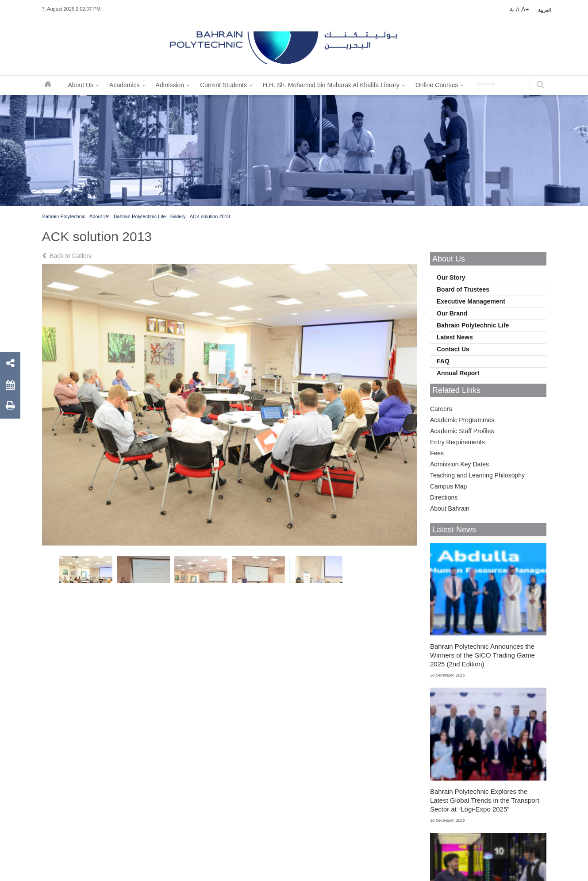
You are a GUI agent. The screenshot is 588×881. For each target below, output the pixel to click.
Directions (444, 497)
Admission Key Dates (459, 464)
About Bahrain (450, 508)
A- (512, 10)
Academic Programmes (462, 420)
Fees (437, 453)
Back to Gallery (68, 256)
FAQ (443, 361)
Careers (441, 409)
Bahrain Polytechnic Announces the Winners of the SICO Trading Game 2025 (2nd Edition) (482, 655)
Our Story (451, 277)
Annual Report (458, 373)
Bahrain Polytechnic (64, 216)
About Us (99, 216)
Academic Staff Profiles (462, 431)
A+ (525, 9)
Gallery (178, 216)
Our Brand (452, 313)
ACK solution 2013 (210, 216)
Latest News (455, 337)
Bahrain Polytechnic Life (140, 216)
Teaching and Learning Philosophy (477, 475)
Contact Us (453, 349)
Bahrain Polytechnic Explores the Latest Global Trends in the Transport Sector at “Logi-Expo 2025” (485, 800)
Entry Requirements (457, 442)
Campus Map (448, 486)
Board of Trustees (463, 289)
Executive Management (471, 301)
